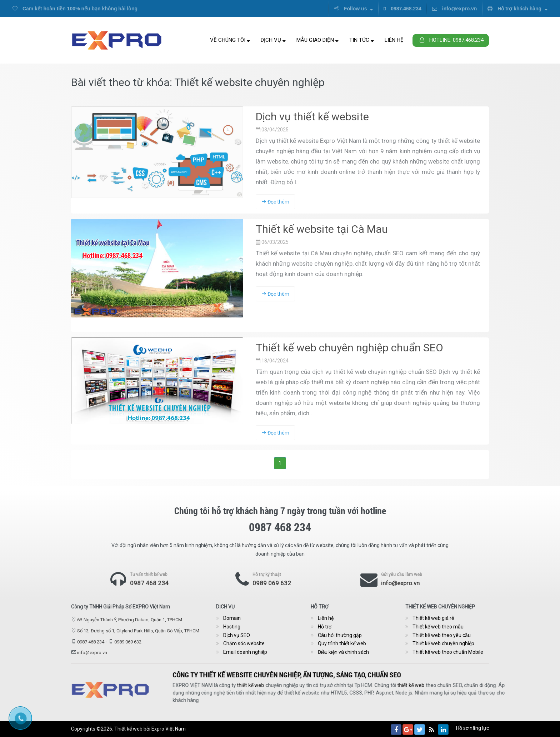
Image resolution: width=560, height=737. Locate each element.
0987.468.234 (402, 9)
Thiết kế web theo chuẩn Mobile (448, 652)
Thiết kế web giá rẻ (433, 618)
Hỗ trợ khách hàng (517, 9)
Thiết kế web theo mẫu (438, 627)
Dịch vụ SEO (237, 635)
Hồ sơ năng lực (472, 728)
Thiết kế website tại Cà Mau (322, 229)
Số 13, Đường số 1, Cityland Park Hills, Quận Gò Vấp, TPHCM (138, 631)
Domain (232, 618)
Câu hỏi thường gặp (340, 635)
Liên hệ (394, 40)
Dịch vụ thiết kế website (312, 117)
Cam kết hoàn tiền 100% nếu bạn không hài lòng (75, 9)
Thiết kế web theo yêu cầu (442, 635)
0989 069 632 (272, 583)
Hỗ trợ (325, 627)
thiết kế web (471, 685)
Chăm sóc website (244, 643)
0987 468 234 (149, 583)
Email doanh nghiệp (245, 652)
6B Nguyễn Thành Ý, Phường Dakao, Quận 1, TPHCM (130, 620)
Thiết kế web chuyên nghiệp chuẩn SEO (349, 348)
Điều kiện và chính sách (343, 652)
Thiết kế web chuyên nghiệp (443, 643)
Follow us (353, 9)
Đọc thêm (275, 202)
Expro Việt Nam (169, 729)
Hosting (232, 627)
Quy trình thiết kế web (342, 643)
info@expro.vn (455, 9)
